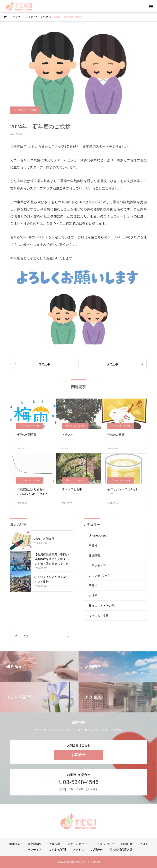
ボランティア (97, 566)
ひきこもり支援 (99, 616)
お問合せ (78, 755)
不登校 (93, 545)
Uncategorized (98, 535)
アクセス (78, 850)
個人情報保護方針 (121, 850)
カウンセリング (99, 576)
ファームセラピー (78, 844)
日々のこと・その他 (25, 110)
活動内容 (54, 844)
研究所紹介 (35, 844)
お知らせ (127, 844)
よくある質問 (57, 850)
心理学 (93, 596)
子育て (93, 586)
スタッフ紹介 (105, 844)
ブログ (144, 844)
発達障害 (94, 556)
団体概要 (15, 844)
